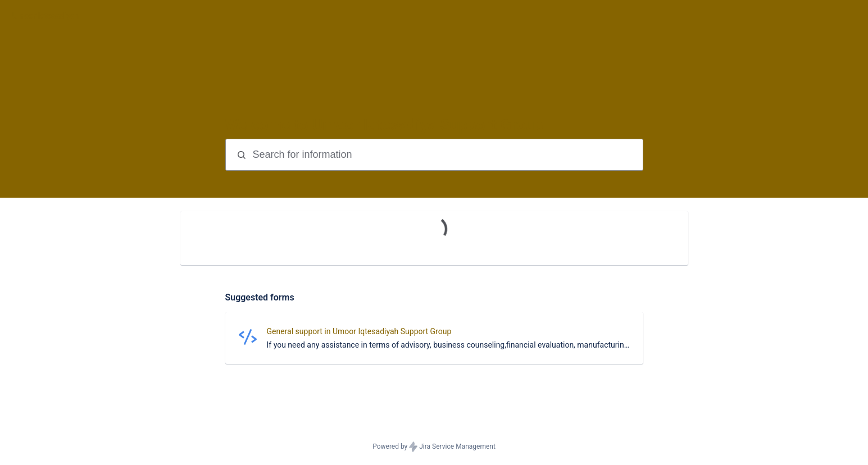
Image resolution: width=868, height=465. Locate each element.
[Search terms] (447, 155)
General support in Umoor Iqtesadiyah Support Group (359, 331)
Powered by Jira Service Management (434, 447)
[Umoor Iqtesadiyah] (46, 16)
